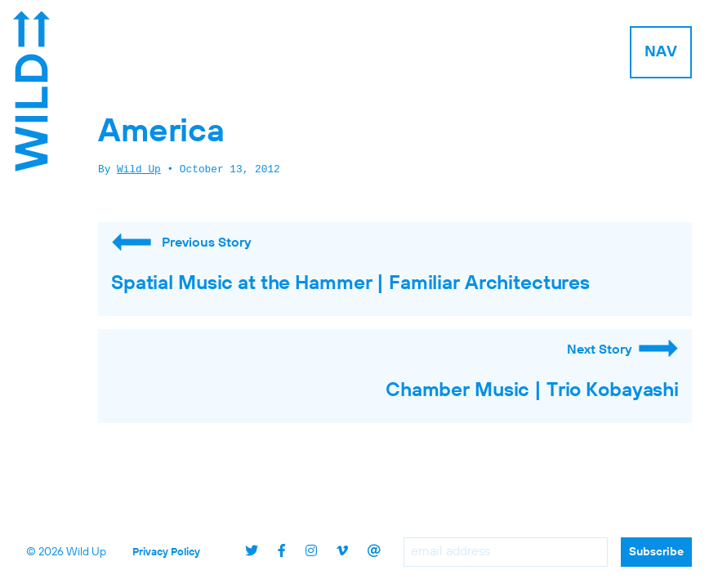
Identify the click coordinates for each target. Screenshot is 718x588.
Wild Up (139, 170)
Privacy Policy (166, 552)
